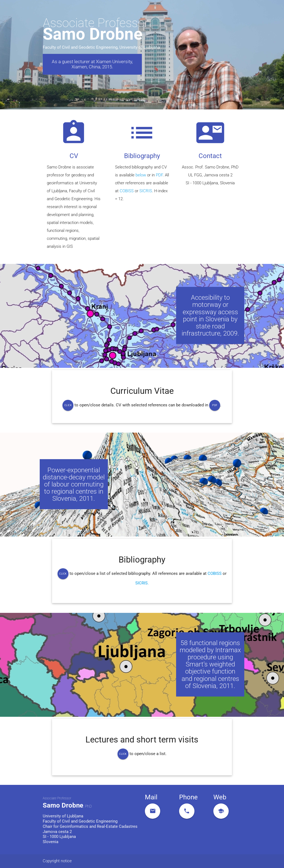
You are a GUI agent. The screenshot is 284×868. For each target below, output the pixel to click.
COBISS (127, 191)
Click (68, 405)
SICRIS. (142, 583)
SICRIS (146, 191)
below (141, 175)
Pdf (215, 405)
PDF (159, 175)
